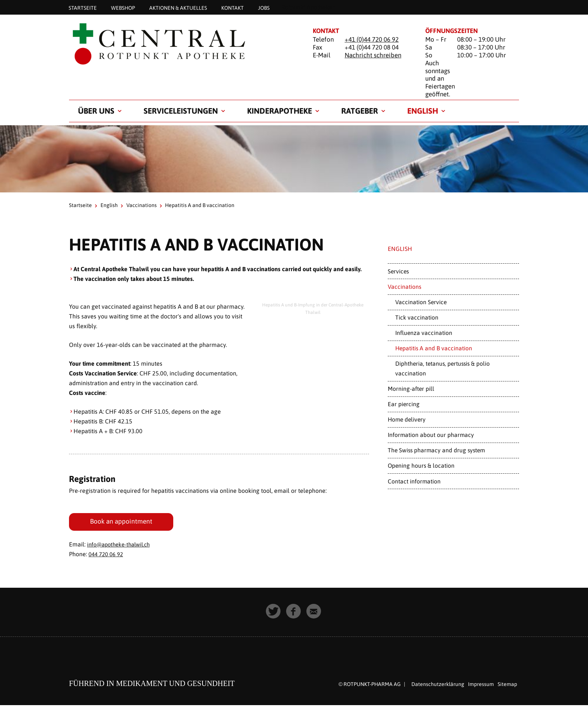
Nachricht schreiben (373, 55)
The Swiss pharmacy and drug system (436, 450)
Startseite (83, 8)
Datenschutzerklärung (438, 686)
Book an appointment (123, 522)
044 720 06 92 (108, 556)
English (423, 111)
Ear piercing (404, 404)
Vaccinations (142, 205)
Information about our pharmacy (431, 435)
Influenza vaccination (424, 333)
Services (398, 271)
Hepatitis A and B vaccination (434, 348)
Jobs (264, 8)
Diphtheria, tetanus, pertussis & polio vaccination (442, 368)
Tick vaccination (417, 317)
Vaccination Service (421, 302)
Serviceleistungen (181, 111)
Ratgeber (360, 111)
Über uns (96, 111)
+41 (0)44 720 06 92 (372, 39)
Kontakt (232, 8)
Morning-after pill (411, 389)
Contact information (414, 481)
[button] (274, 614)
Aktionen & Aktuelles (178, 8)
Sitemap (507, 686)
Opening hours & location (421, 465)
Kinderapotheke (280, 111)
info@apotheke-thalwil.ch (121, 546)
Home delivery (407, 419)
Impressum (481, 686)
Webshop (123, 8)
